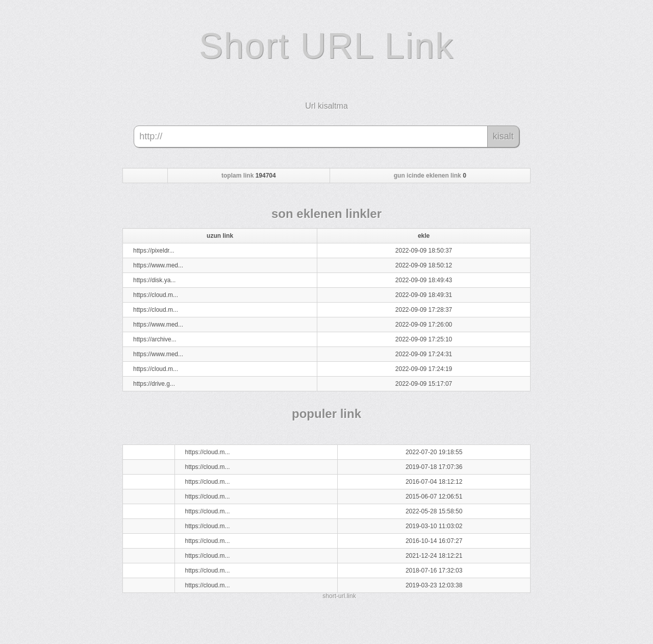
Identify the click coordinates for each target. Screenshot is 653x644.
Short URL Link (326, 46)
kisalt (503, 136)
